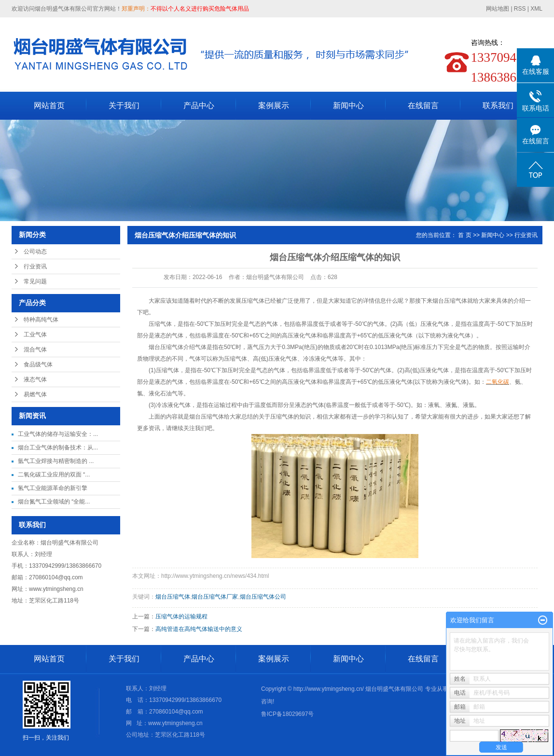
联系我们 (498, 105)
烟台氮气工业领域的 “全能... (54, 502)
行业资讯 (35, 266)
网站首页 (49, 105)
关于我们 (124, 105)
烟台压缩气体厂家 (215, 597)
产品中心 (199, 105)
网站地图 (498, 9)
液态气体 (35, 379)
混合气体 (35, 350)
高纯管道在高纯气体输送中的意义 (199, 629)
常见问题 (35, 281)
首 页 (464, 235)
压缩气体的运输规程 (181, 616)
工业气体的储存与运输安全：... (58, 434)
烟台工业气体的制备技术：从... (58, 448)
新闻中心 (348, 105)
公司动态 (35, 252)
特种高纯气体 (41, 320)
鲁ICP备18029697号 (287, 714)
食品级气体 (38, 364)
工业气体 (35, 335)
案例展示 (274, 105)
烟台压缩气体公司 (263, 597)
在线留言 (423, 105)
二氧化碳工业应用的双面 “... (54, 475)
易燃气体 (35, 394)
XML (536, 9)
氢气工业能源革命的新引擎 (53, 488)
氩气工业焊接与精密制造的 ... (56, 461)
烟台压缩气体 (450, 301)
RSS (520, 9)
